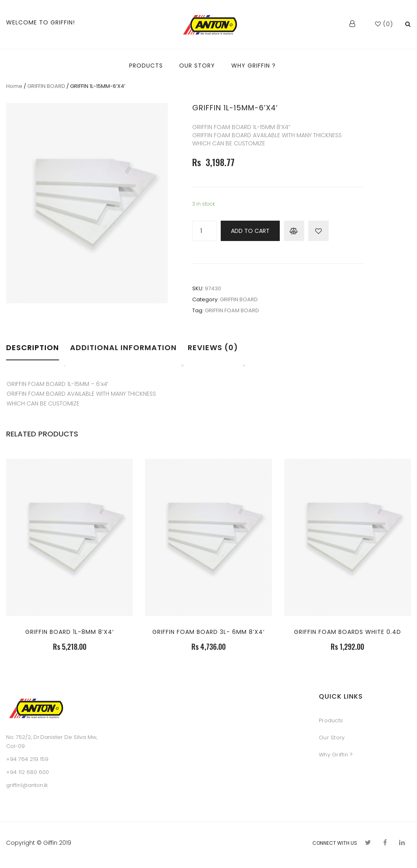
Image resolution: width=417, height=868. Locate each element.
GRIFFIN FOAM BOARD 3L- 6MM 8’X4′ (208, 632)
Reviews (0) (213, 347)
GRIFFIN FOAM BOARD (232, 310)
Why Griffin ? (336, 755)
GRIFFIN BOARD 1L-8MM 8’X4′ (70, 632)
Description (33, 347)
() (384, 24)
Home (14, 86)
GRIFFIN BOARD (46, 86)
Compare (294, 231)
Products (331, 720)
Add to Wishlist (318, 231)
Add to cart (250, 231)
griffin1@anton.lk (27, 785)
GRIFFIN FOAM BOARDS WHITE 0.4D (348, 632)
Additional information (123, 347)
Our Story (332, 738)
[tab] (35, 353)
